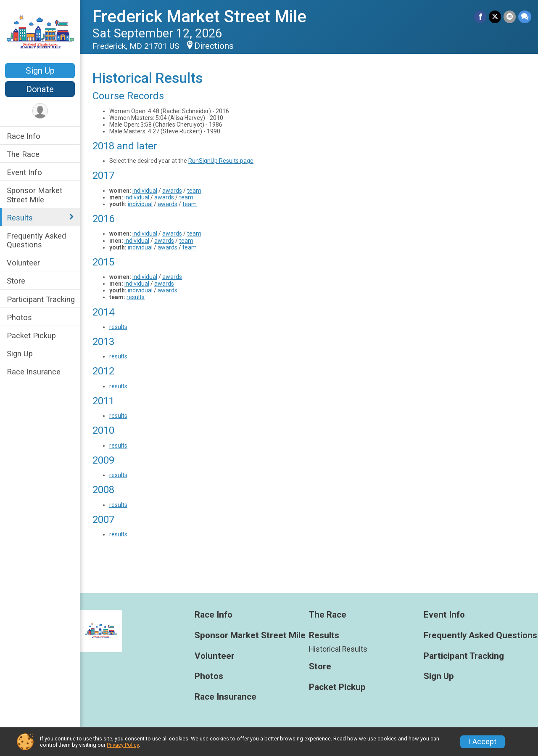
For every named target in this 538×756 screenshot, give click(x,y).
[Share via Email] (510, 17)
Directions (214, 46)
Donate (40, 89)
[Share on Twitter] (495, 17)
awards (172, 191)
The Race (23, 154)
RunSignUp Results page (221, 161)
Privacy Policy (123, 745)
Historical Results (338, 649)
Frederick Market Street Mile (199, 17)
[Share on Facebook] (480, 17)
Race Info (24, 136)
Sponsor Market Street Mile (34, 195)
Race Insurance (34, 372)
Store (16, 281)
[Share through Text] (525, 17)
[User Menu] (40, 111)
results (136, 297)
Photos (19, 317)
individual (145, 191)
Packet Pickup (31, 336)
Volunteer (23, 263)
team (194, 191)
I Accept (483, 742)
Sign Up (40, 71)
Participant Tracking (41, 299)
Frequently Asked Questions (36, 240)
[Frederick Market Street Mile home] (40, 32)
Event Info (24, 172)
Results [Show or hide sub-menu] (20, 218)
